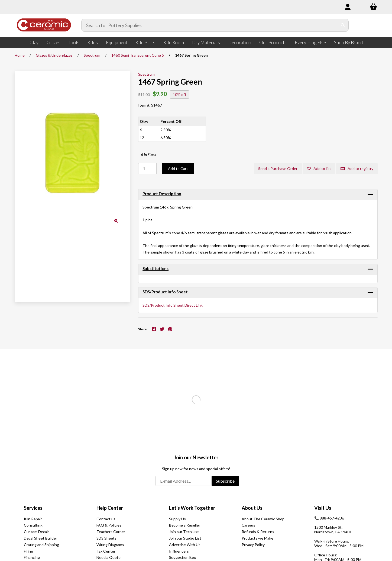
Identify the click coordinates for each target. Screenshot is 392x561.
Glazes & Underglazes (54, 55)
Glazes (54, 42)
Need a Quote (108, 557)
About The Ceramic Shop (263, 519)
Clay (34, 42)
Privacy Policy (253, 545)
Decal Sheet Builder (41, 538)
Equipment (117, 42)
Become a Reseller (185, 525)
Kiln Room (174, 42)
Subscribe (225, 481)
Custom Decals (37, 532)
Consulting (33, 525)
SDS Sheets (106, 538)
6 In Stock (149, 154)
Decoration (240, 42)
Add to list (319, 169)
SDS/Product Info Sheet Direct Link (173, 305)
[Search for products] (210, 25)
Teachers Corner (111, 532)
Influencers (179, 551)
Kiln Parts (145, 42)
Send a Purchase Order (278, 169)
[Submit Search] (343, 25)
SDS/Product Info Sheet (165, 292)
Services (33, 508)
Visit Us (323, 508)
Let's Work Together (192, 508)
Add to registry (357, 169)
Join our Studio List (185, 538)
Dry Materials (206, 42)
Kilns (93, 42)
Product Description (162, 194)
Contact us (106, 519)
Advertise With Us (185, 545)
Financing (32, 557)
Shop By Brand (348, 42)
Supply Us (177, 519)
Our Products (273, 42)
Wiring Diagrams (110, 545)
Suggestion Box (182, 557)
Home (20, 55)
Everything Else (310, 42)
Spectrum (92, 55)
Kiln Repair (33, 519)
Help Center (110, 508)
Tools (74, 42)
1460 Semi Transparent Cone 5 (138, 55)
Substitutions (155, 268)
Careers (248, 525)
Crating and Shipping (41, 545)
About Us (252, 508)
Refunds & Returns (258, 532)
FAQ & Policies (109, 525)
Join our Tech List (184, 532)
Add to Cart (178, 169)
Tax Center (106, 551)
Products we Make (257, 538)
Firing (28, 551)
